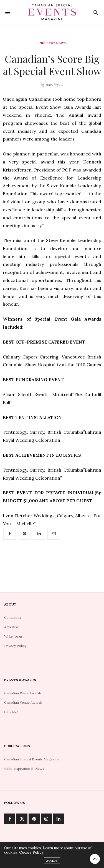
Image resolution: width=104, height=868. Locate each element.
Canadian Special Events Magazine (32, 759)
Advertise (12, 627)
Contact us (13, 618)
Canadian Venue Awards (23, 702)
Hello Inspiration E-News (24, 769)
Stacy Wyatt (54, 85)
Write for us (13, 636)
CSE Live (11, 712)
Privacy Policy (15, 646)
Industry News (52, 43)
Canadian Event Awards (23, 693)
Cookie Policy (31, 854)
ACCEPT (52, 862)
